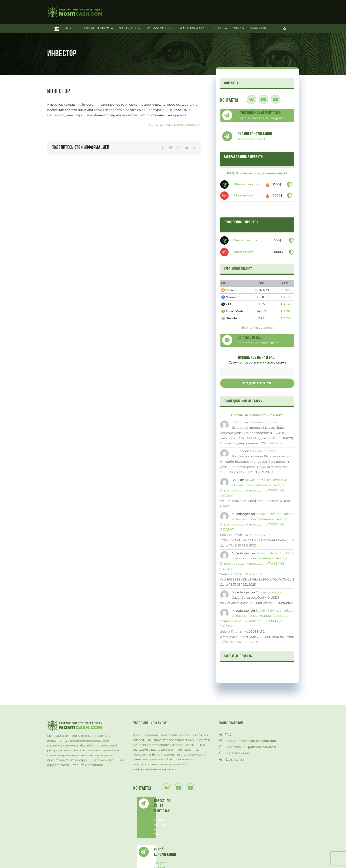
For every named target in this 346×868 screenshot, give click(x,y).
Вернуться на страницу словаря (174, 125)
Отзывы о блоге (263, 422)
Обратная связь (237, 753)
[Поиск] (285, 29)
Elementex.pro (246, 184)
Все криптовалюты (257, 327)
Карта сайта (234, 759)
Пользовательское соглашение (250, 741)
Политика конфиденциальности (251, 747)
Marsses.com (244, 195)
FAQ (228, 735)
